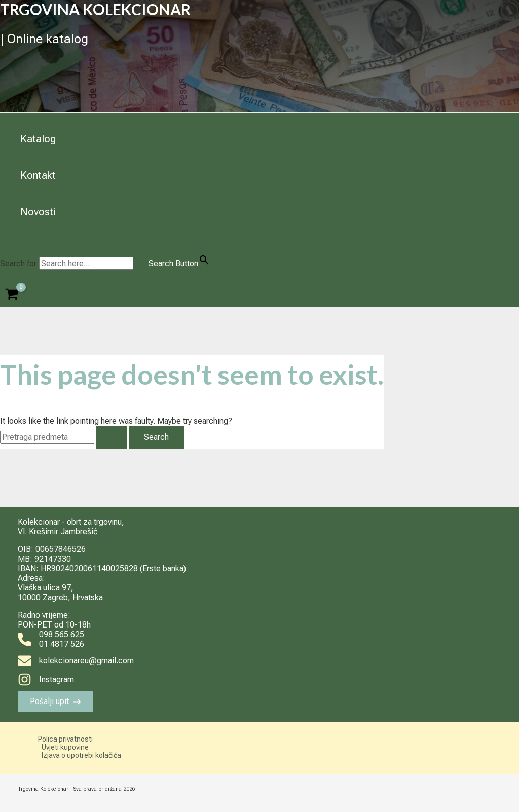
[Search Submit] (112, 437)
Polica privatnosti (65, 739)
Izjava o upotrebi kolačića (81, 755)
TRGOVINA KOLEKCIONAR (95, 9)
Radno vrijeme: (44, 615)
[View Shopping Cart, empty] (12, 295)
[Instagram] (46, 679)
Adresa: (31, 578)
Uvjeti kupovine (65, 747)
